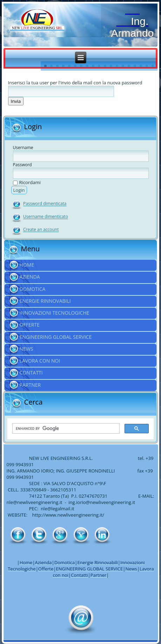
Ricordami (27, 182)
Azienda (30, 277)
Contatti (31, 373)
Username (23, 148)
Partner (30, 385)
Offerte (30, 325)
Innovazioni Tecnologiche (55, 313)
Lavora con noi (40, 361)
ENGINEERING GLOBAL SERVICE (56, 337)
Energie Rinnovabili (45, 301)
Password (22, 165)
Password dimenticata (45, 204)
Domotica (33, 289)
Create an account (41, 230)
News (26, 349)
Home (27, 265)
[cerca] (65, 429)
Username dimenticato (46, 217)
